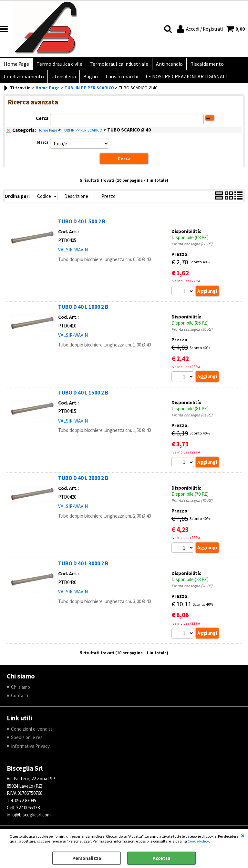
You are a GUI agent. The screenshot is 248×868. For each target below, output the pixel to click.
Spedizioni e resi (27, 741)
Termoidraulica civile (58, 65)
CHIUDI (243, 835)
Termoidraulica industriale (117, 65)
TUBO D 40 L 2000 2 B (83, 481)
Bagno (89, 79)
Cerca (42, 121)
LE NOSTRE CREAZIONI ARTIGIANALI (183, 79)
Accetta (161, 858)
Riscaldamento (204, 65)
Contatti (20, 699)
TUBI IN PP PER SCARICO (82, 133)
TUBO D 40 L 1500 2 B (83, 395)
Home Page (16, 65)
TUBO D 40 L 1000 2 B (83, 310)
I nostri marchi (119, 79)
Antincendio (167, 65)
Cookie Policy (198, 841)
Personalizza (87, 858)
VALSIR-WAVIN (73, 253)
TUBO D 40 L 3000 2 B (83, 567)
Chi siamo (21, 690)
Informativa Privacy (30, 749)
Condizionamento (24, 79)
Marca (43, 145)
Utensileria (63, 79)
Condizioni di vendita (32, 732)
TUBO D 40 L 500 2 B (82, 224)
